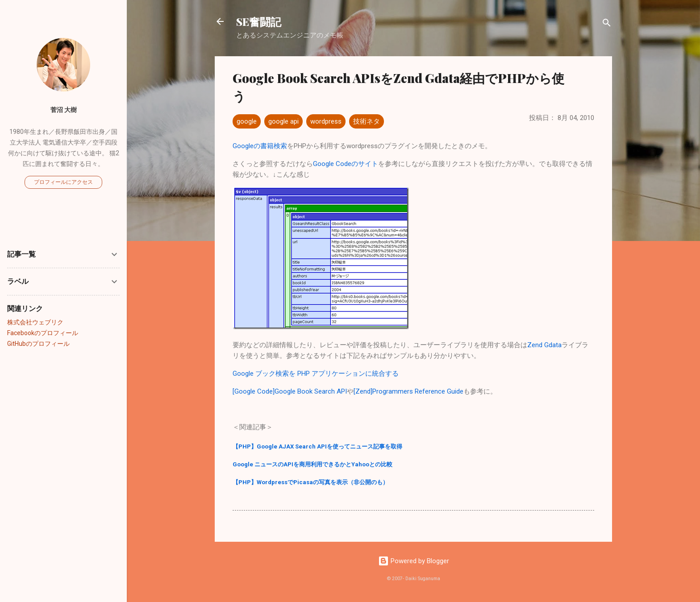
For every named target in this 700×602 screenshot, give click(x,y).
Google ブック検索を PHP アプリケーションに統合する (316, 374)
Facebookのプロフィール (43, 333)
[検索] (607, 24)
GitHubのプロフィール (38, 344)
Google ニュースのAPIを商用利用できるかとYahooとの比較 (312, 464)
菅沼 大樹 (64, 110)
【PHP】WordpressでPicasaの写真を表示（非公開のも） (310, 482)
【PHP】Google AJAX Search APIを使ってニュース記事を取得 (317, 446)
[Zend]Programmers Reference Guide (408, 391)
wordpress (326, 121)
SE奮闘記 (259, 21)
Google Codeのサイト (346, 164)
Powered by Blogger (414, 561)
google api (283, 121)
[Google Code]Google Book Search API (290, 391)
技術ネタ (367, 121)
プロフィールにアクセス (63, 182)
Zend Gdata (544, 345)
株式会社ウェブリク (35, 322)
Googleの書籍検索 (260, 146)
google (247, 121)
